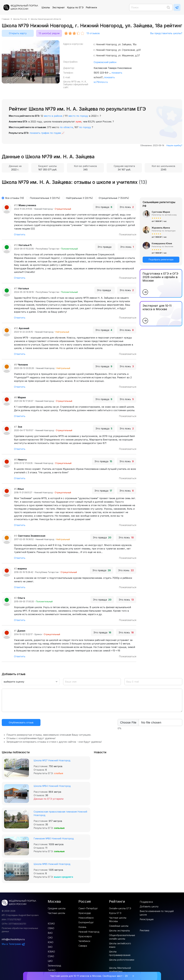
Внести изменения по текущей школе (157, 913)
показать (117, 73)
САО (50, 938)
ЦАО (50, 961)
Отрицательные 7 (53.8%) (114, 198)
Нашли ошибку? (174, 145)
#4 (16, 536)
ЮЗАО (51, 924)
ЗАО (50, 947)
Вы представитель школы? (166, 33)
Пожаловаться (128, 234)
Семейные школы (119, 926)
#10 (16, 328)
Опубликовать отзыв (21, 722)
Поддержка (146, 902)
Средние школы (57, 908)
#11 (16, 288)
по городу (85, 127)
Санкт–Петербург (88, 908)
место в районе (53, 116)
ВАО (50, 933)
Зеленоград (54, 966)
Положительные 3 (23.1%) (45, 198)
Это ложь (127, 207)
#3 (15, 569)
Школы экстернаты (119, 931)
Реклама (144, 930)
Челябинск (84, 941)
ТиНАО (52, 970)
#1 (15, 631)
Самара (83, 946)
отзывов (93, 33)
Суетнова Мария (161, 212)
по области (66, 127)
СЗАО (51, 956)
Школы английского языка (120, 945)
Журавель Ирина (161, 228)
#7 (15, 427)
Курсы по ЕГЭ (75, 7)
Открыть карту (18, 33)
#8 (15, 397)
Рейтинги (91, 7)
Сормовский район (105, 62)
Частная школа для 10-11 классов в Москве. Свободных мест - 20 (89, 976)
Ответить (20, 234)
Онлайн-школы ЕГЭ (120, 908)
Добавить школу (149, 906)
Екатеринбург (86, 922)
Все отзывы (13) (15, 198)
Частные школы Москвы (118, 919)
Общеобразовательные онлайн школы (122, 937)
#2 (15, 598)
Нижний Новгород (89, 932)
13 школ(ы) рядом (49, 33)
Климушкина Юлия (162, 243)
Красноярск (85, 936)
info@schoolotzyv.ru (13, 939)
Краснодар (85, 913)
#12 (16, 245)
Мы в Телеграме (13, 944)
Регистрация (147, 919)
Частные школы (56, 913)
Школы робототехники (122, 960)
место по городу (78, 116)
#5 (15, 489)
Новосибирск (86, 918)
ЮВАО (51, 952)
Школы (46, 7)
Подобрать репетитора (161, 259)
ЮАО (51, 942)
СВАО (51, 928)
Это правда (104, 207)
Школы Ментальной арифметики (120, 970)
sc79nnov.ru (101, 82)
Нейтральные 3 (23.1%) (79, 198)
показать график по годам (45, 133)
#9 (15, 365)
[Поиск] (151, 7)
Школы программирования (120, 953)
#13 (16, 205)
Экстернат (58, 7)
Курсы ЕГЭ (115, 913)
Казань (82, 927)
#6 (15, 460)
